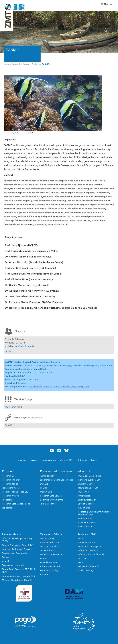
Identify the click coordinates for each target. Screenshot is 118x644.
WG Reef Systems (13, 407)
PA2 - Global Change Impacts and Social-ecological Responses (59, 386)
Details (8, 351)
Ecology (22, 383)
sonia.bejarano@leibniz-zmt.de (19, 346)
